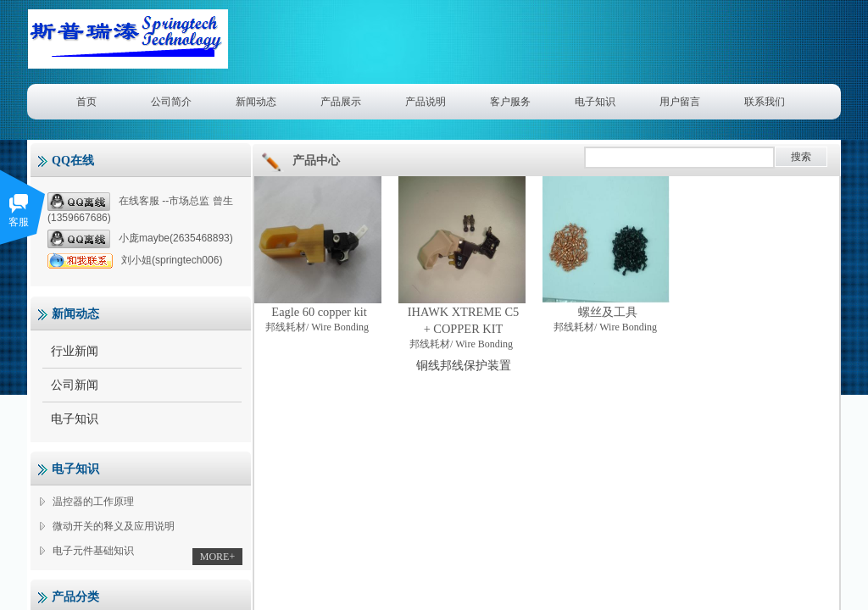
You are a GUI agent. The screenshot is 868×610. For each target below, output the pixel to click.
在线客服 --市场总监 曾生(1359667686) (140, 208)
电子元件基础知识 (93, 551)
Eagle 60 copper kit (319, 312)
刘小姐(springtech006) (135, 261)
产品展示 (341, 102)
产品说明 (426, 102)
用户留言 (680, 102)
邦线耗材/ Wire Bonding (317, 327)
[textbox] (679, 158)
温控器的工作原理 (93, 502)
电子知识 (595, 102)
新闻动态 (256, 102)
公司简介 (171, 102)
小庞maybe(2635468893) (140, 239)
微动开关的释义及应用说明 (114, 526)
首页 (86, 102)
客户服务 (510, 102)
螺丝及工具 (608, 312)
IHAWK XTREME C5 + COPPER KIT (464, 320)
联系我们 (765, 102)
